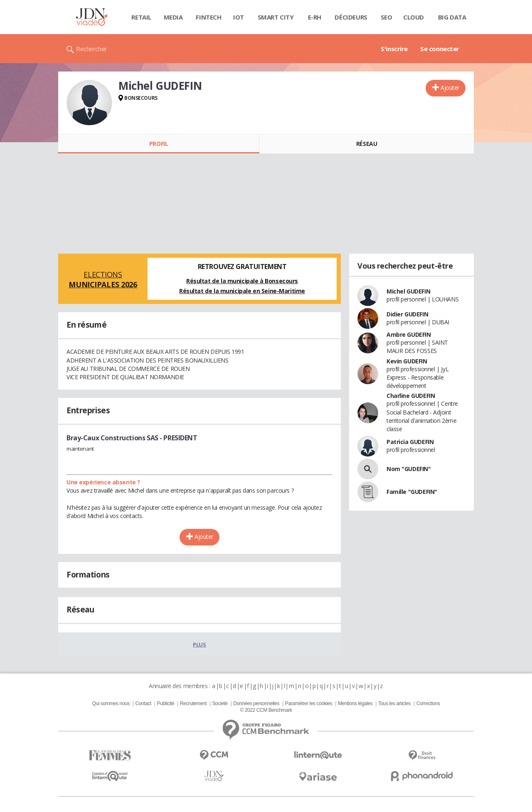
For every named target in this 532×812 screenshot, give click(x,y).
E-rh (315, 17)
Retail (141, 17)
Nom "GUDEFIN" (409, 469)
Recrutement (193, 703)
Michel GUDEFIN (408, 291)
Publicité (166, 703)
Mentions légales (355, 703)
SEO (387, 17)
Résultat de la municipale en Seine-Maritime (242, 291)
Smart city (276, 17)
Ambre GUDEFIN (409, 334)
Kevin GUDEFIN (407, 361)
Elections (103, 279)
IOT (239, 17)
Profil (159, 144)
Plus (199, 644)
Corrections (428, 703)
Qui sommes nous (111, 703)
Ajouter (450, 88)
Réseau (367, 144)
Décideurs (351, 17)
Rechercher (92, 49)
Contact (143, 703)
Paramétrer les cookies (309, 703)
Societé (220, 703)
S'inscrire (394, 49)
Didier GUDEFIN (407, 314)
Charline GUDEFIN (411, 396)
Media (173, 17)
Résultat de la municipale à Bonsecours (242, 281)
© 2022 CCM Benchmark (266, 710)
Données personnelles (256, 703)
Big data (452, 17)
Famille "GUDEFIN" (412, 492)
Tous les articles (394, 703)
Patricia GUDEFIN (410, 442)
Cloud (414, 17)
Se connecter (440, 49)
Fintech (208, 17)
